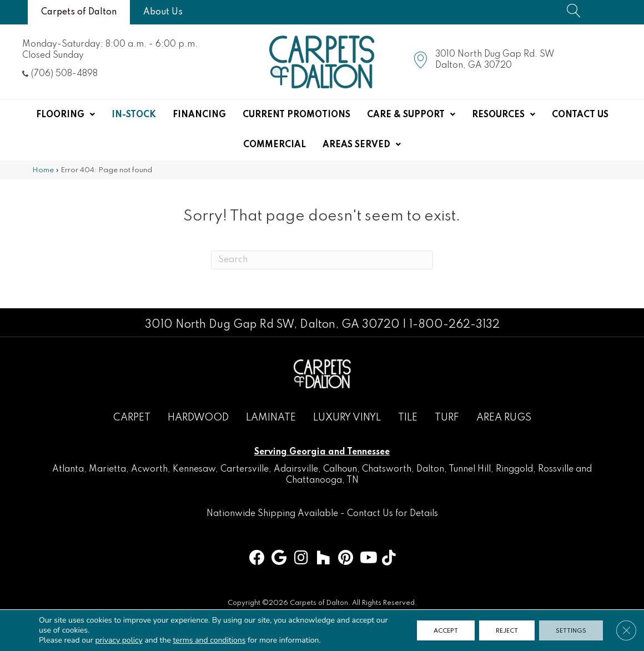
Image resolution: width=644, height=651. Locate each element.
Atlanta (68, 469)
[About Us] (163, 12)
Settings (571, 630)
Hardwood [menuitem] (198, 418)
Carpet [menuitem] (132, 418)
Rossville (556, 469)
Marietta (107, 469)
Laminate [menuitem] (271, 418)
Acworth (149, 469)
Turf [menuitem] (447, 418)
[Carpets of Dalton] (79, 12)
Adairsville (296, 469)
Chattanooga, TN (322, 480)
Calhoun (340, 469)
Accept (446, 630)
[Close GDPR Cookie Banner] (626, 630)
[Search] (322, 260)
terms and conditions (210, 640)
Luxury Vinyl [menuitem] (347, 418)
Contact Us (370, 514)
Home (43, 170)
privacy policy (119, 640)
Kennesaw (194, 469)
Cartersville (245, 469)
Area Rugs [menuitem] (504, 418)
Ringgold (514, 469)
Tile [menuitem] (408, 418)
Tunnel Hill (470, 469)
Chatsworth (387, 469)
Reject (507, 630)
